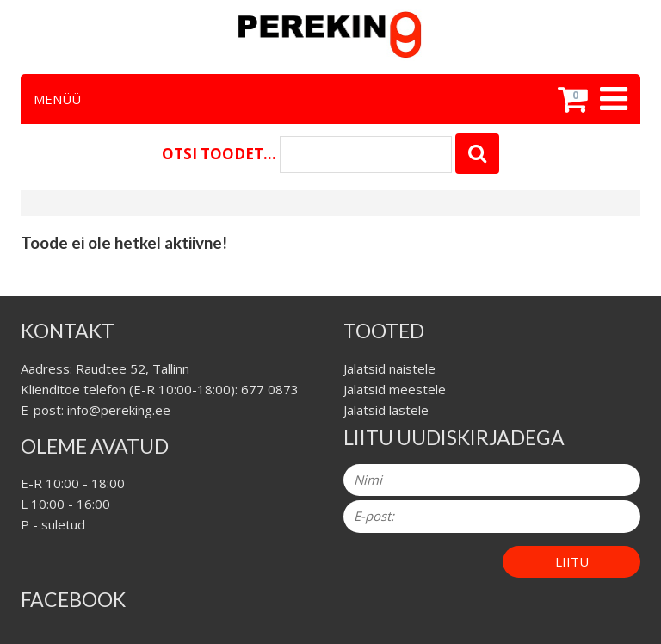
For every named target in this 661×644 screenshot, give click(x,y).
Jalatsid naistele (389, 368)
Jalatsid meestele (395, 389)
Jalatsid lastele (386, 410)
